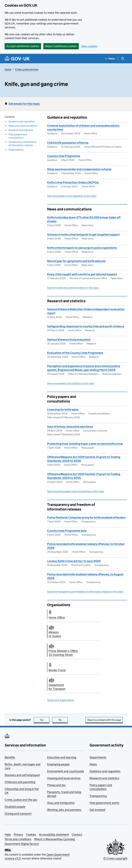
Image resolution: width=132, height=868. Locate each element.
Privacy (18, 834)
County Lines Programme (64, 156)
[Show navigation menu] (110, 59)
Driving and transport (18, 814)
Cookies (31, 834)
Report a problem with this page (104, 720)
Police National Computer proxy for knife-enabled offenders (86, 517)
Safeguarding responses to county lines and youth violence (86, 326)
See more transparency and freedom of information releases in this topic (85, 592)
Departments (98, 757)
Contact (77, 834)
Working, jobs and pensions (64, 810)
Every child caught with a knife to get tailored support (82, 274)
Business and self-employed (22, 775)
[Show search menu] (123, 59)
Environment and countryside (66, 771)
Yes (45, 720)
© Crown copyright (115, 858)
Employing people (58, 764)
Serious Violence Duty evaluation (69, 340)
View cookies (89, 46)
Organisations (16, 150)
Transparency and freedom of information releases (23, 144)
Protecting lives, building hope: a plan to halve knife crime (85, 444)
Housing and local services (64, 778)
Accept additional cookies (23, 46)
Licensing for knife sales (63, 410)
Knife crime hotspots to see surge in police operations (82, 248)
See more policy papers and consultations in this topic (76, 491)
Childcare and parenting (20, 782)
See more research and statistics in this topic (71, 383)
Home (8, 69)
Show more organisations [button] (61, 700)
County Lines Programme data (67, 531)
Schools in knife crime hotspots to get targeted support (83, 235)
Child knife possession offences (68, 143)
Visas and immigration (61, 803)
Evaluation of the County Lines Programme (75, 353)
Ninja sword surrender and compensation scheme (79, 169)
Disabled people (15, 807)
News (93, 764)
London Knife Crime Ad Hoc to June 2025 (74, 561)
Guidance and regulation (22, 121)
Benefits (10, 757)
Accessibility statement (54, 834)
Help (8, 834)
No (63, 720)
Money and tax (56, 785)
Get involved (97, 810)
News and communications (23, 126)
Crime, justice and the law (21, 800)
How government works (105, 803)
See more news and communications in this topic (73, 288)
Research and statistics (21, 130)
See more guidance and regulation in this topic (72, 196)
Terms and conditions (18, 839)
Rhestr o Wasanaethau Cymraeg (54, 839)
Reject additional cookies (61, 46)
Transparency (98, 796)
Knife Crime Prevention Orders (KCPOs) (73, 182)
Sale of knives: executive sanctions (70, 427)
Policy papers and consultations (18, 136)
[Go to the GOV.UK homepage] (17, 59)
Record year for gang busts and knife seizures (76, 261)
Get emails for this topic (24, 104)
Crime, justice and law (27, 69)
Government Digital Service (22, 844)
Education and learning (62, 757)
